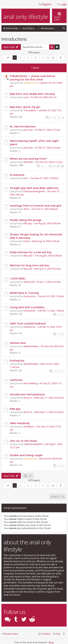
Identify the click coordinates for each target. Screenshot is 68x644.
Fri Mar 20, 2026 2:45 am (44, 97)
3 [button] (28, 58)
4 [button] (35, 58)
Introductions (14, 39)
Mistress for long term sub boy (29, 265)
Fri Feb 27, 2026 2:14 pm (48, 148)
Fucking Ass (17, 361)
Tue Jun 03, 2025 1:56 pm (51, 296)
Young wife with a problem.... (28, 307)
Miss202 (28, 256)
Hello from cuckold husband (28, 323)
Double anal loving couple (26, 455)
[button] (8, 58)
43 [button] (53, 58)
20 (50, 166)
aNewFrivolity (31, 346)
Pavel (27, 241)
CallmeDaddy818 (33, 444)
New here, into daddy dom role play (32, 94)
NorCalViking (31, 383)
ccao (26, 97)
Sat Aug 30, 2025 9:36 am (48, 223)
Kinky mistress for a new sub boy (31, 252)
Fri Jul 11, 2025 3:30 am (49, 282)
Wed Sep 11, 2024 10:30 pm (49, 412)
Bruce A (28, 398)
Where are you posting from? (28, 159)
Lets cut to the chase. (24, 441)
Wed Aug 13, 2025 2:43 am (46, 241)
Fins (26, 178)
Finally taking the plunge (26, 220)
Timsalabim (30, 110)
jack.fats (28, 130)
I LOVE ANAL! (18, 278)
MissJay (28, 223)
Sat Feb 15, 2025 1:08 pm (51, 311)
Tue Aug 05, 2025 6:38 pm (48, 256)
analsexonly (30, 83)
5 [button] (43, 58)
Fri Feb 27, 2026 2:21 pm (48, 130)
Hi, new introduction (23, 126)
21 (54, 166)
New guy (15, 409)
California (16, 380)
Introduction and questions (27, 394)
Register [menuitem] (45, 4)
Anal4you (29, 426)
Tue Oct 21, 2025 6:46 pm (45, 209)
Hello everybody (20, 423)
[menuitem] (64, 28)
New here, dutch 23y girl (25, 107)
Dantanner (30, 296)
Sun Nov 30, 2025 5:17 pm (49, 162)
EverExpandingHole (34, 191)
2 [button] (21, 58)
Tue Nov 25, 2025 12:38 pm (44, 178)
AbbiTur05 (29, 282)
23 (62, 166)
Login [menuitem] (62, 4)
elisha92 (28, 162)
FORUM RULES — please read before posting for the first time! (32, 78)
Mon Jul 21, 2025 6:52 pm (48, 269)
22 (58, 166)
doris (26, 209)
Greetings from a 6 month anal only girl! (36, 206)
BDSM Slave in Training (24, 293)
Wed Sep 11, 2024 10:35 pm (49, 398)
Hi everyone (17, 175)
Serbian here (18, 343)
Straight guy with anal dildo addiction (34, 188)
